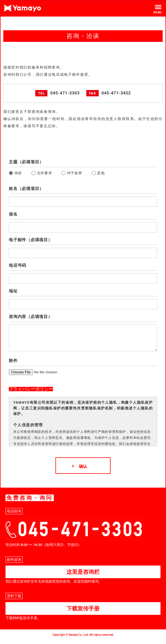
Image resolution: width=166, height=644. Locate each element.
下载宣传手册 (83, 613)
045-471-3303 (65, 93)
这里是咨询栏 (83, 576)
